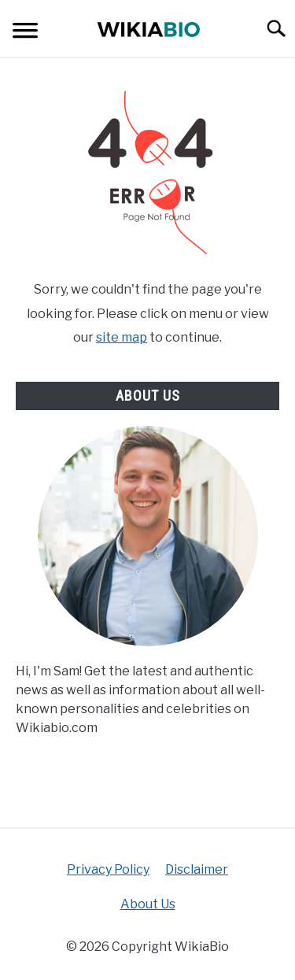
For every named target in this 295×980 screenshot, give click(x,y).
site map (122, 337)
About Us (148, 904)
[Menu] (25, 33)
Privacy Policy (108, 869)
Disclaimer (197, 869)
